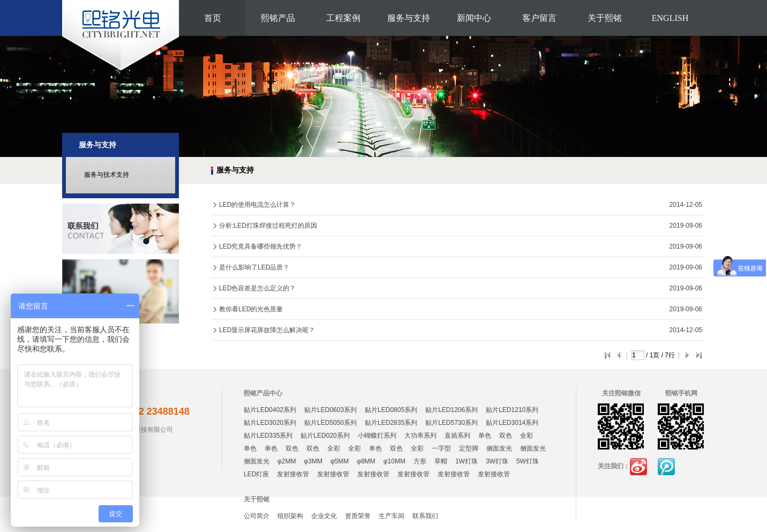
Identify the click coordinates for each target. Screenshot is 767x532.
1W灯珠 (467, 461)
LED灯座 (256, 474)
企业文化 (324, 516)
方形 (420, 461)
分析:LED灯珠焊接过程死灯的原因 (268, 226)
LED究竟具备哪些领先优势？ (261, 246)
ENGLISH (670, 18)
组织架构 (290, 516)
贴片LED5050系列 (330, 423)
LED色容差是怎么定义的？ (257, 288)
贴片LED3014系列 (512, 423)
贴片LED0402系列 (270, 410)
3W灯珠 (497, 461)
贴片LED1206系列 (452, 410)
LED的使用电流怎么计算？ (257, 205)
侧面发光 (499, 448)
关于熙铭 (605, 18)
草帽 (441, 461)
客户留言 (539, 18)
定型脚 (469, 448)
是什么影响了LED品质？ (254, 267)
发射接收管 (293, 474)
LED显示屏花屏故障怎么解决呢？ (267, 330)
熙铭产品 (278, 18)
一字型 (441, 448)
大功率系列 (420, 436)
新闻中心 (474, 18)
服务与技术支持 (107, 175)
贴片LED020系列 (325, 436)
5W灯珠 (528, 461)
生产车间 (392, 516)
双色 (506, 436)
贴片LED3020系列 (270, 423)
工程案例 (343, 18)
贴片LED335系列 (268, 436)
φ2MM (287, 461)
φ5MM (340, 461)
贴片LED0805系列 (391, 410)
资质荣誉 (358, 516)
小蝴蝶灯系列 (377, 436)
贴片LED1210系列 (512, 410)
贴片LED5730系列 (452, 423)
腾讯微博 (666, 467)
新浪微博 (638, 467)
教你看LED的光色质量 (251, 309)
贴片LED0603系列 (330, 410)
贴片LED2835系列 (391, 423)
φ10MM (394, 461)
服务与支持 (409, 18)
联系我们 (425, 516)
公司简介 (257, 516)
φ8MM (366, 461)
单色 (485, 436)
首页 (213, 18)
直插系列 (457, 436)
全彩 (527, 436)
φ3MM (313, 461)
